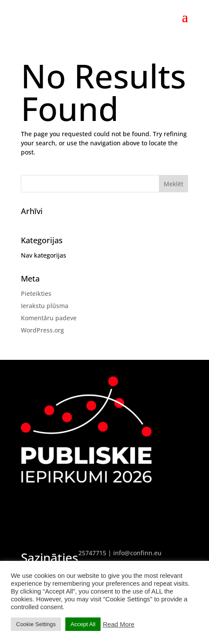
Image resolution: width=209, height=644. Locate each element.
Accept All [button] (83, 624)
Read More (119, 624)
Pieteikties (36, 293)
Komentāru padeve (49, 318)
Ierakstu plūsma (45, 306)
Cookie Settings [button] (36, 624)
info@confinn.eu (137, 553)
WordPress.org (42, 330)
